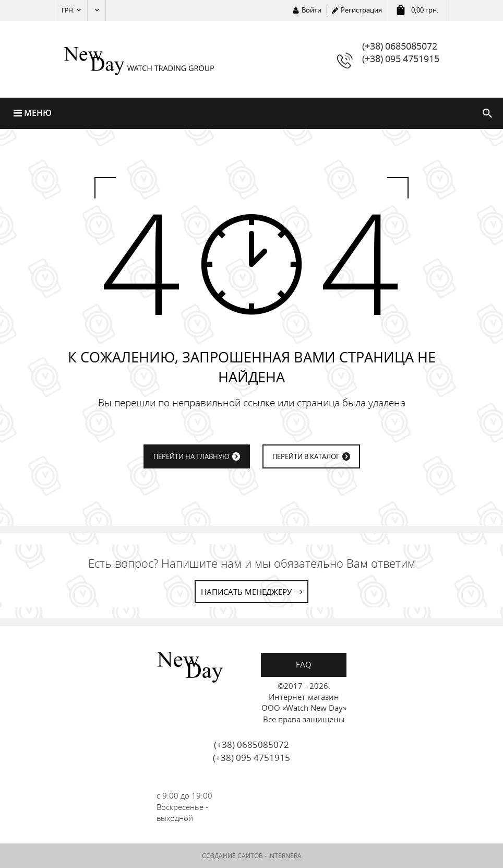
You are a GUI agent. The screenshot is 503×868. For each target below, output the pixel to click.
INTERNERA (285, 856)
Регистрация (361, 10)
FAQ (304, 664)
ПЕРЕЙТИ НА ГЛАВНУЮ (191, 457)
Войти (312, 10)
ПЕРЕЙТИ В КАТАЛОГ (306, 457)
